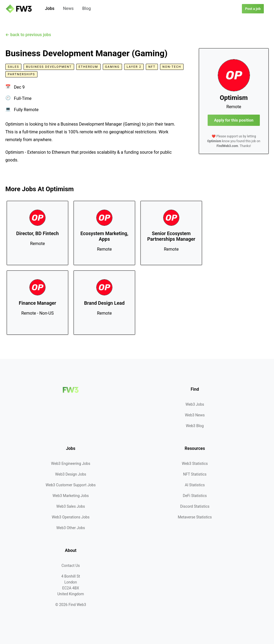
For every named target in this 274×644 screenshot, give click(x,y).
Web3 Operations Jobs (71, 517)
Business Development (49, 67)
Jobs (50, 8)
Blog (86, 8)
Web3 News (195, 415)
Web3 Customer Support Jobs (71, 485)
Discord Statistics (195, 506)
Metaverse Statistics (195, 517)
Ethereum (88, 67)
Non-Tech (172, 67)
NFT (152, 67)
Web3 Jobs (195, 404)
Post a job (253, 9)
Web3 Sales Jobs (71, 506)
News (68, 8)
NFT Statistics (195, 474)
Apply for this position (234, 120)
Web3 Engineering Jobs (71, 464)
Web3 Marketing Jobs (71, 496)
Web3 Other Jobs (71, 528)
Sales (13, 67)
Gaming (113, 67)
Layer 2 (134, 67)
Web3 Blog (195, 426)
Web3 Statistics (195, 464)
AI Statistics (195, 485)
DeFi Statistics (195, 496)
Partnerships (21, 74)
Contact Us (71, 566)
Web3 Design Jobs (71, 474)
